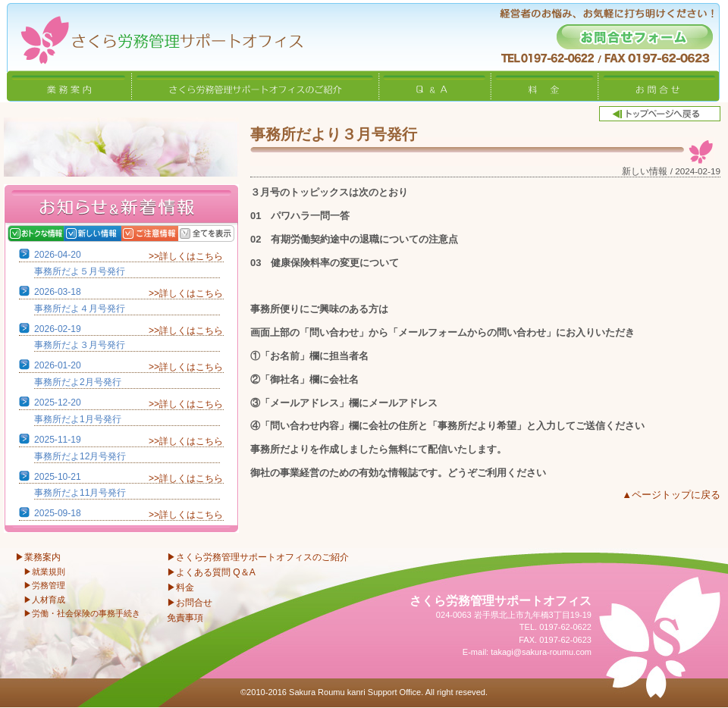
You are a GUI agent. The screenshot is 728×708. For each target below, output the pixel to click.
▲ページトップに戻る (671, 495)
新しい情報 (108, 233)
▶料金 (180, 587)
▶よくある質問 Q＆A (211, 572)
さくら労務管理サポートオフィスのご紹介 (256, 86)
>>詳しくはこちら (186, 256)
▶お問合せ (190, 603)
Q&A (435, 86)
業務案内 (69, 86)
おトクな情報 (51, 233)
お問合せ (659, 86)
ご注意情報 (165, 233)
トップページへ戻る (660, 114)
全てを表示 (222, 233)
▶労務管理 (44, 585)
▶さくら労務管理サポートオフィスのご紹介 (258, 557)
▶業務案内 (38, 557)
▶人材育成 (44, 600)
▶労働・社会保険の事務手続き (82, 613)
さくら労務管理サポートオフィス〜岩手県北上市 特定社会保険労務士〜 (152, 35)
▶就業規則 (44, 572)
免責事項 (185, 618)
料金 (545, 86)
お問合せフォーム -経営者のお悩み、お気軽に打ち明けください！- (635, 37)
